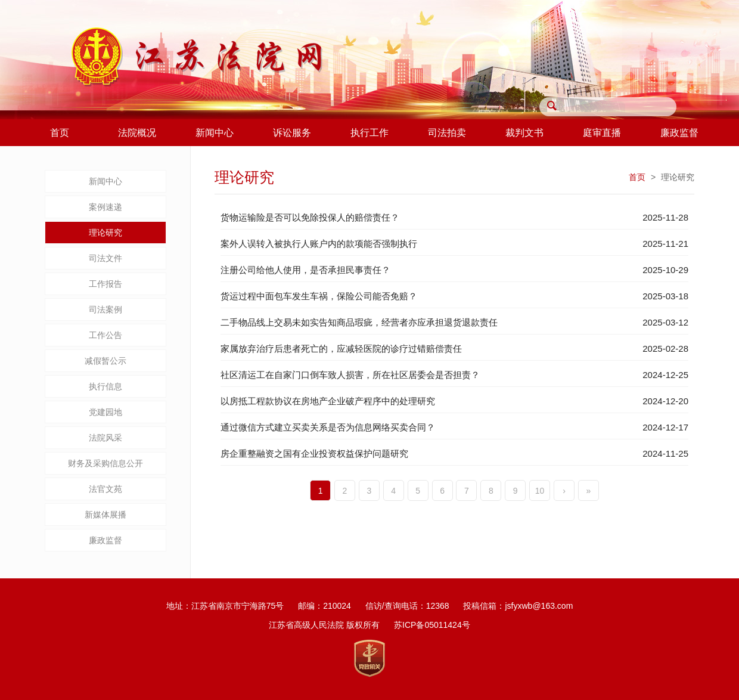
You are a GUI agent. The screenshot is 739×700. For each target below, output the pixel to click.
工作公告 (105, 335)
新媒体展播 (105, 515)
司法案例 (105, 309)
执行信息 (105, 386)
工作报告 (105, 284)
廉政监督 (105, 540)
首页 (637, 177)
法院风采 (105, 438)
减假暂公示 (105, 361)
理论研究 (105, 233)
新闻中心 (105, 181)
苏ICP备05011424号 (432, 625)
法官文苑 (105, 489)
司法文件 (105, 258)
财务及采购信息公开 (105, 463)
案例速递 (105, 207)
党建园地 (105, 412)
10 (540, 491)
